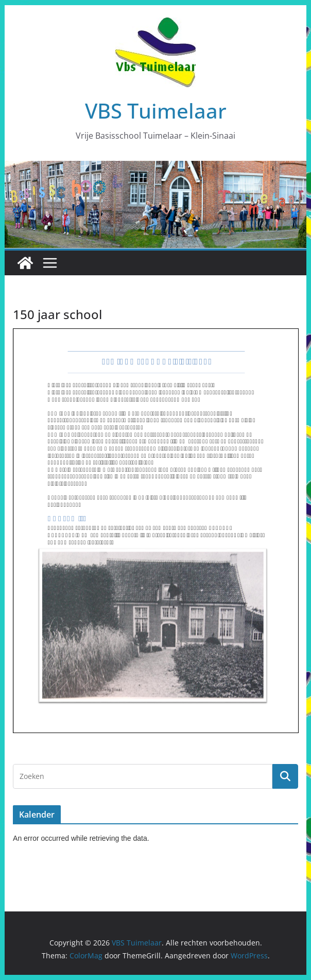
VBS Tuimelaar (156, 111)
